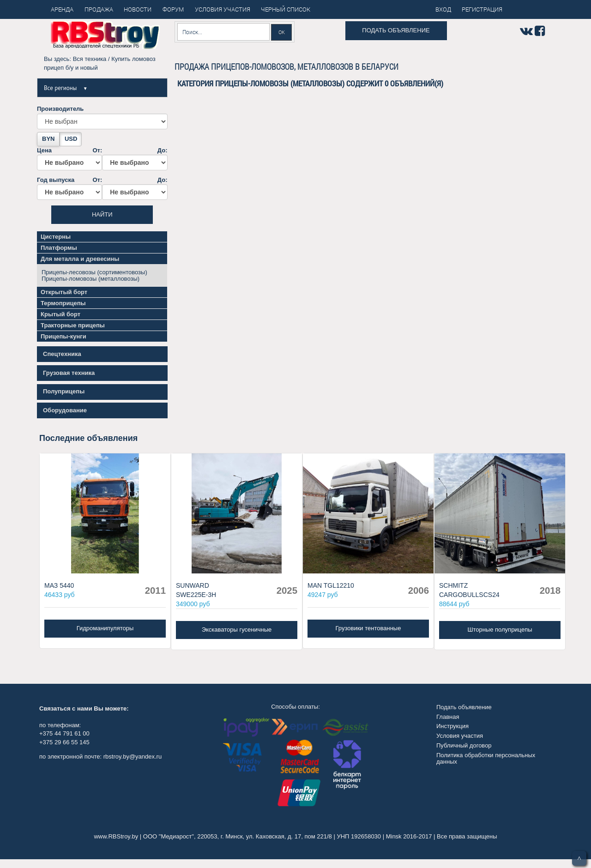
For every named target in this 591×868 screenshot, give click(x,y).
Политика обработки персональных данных (486, 758)
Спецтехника (62, 354)
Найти (102, 214)
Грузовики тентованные (368, 628)
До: (135, 159)
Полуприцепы (64, 391)
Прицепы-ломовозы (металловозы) (90, 279)
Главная (448, 717)
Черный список (286, 9)
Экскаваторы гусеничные (237, 630)
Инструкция (452, 726)
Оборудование (65, 410)
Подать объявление (396, 30)
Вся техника (90, 59)
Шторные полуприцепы (500, 630)
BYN (48, 139)
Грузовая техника (69, 373)
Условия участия (460, 736)
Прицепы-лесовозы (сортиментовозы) (94, 272)
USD (71, 139)
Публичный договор (464, 745)
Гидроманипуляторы (105, 628)
